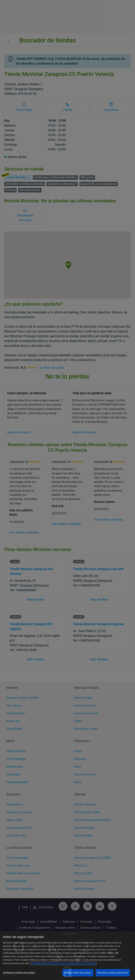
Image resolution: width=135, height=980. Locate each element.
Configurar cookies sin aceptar (19, 972)
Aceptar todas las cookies (78, 973)
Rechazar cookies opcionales (113, 973)
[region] (67, 956)
